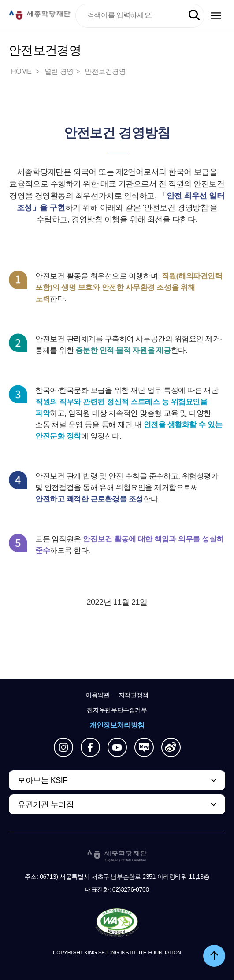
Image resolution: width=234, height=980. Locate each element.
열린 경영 (59, 71)
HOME (22, 71)
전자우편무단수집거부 (117, 710)
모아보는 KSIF (43, 780)
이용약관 (98, 695)
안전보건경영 (105, 71)
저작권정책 (134, 695)
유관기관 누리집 (46, 804)
